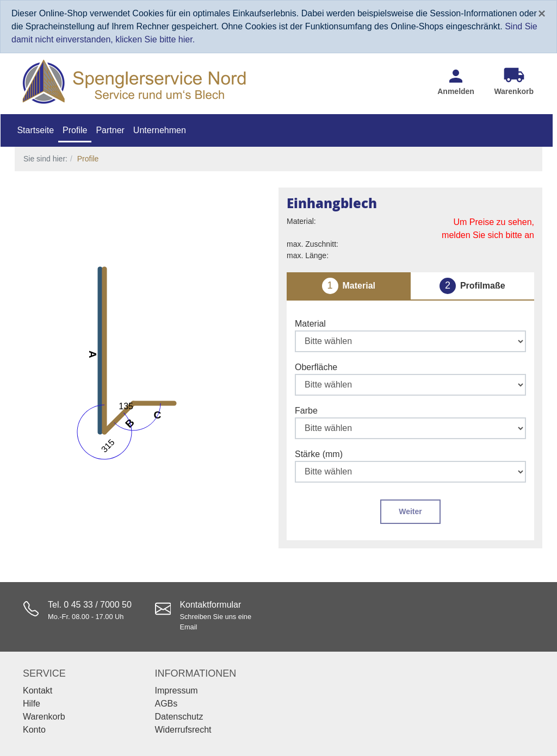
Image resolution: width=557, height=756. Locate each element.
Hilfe (32, 704)
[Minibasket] (514, 82)
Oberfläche (316, 367)
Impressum (177, 691)
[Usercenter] (456, 82)
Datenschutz (179, 717)
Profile (75, 130)
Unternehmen (160, 130)
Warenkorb (44, 717)
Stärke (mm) (319, 454)
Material (310, 324)
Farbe (306, 411)
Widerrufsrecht (183, 730)
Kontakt (38, 691)
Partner (110, 130)
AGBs (166, 704)
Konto (34, 730)
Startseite (35, 130)
